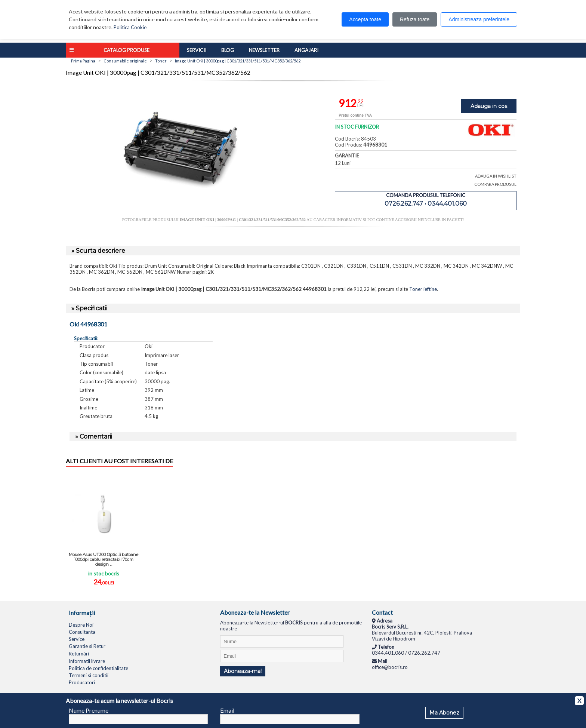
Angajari (306, 50)
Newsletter (264, 50)
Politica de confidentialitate (98, 668)
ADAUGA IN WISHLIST (496, 176)
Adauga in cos (489, 106)
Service (77, 639)
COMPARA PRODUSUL (495, 184)
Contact (382, 612)
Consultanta (82, 632)
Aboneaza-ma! (243, 671)
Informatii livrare (87, 661)
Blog (228, 50)
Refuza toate (415, 19)
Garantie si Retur (87, 646)
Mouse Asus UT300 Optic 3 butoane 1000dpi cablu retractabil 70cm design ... (104, 559)
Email (227, 710)
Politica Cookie (130, 27)
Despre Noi (81, 625)
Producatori (82, 682)
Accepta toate (365, 19)
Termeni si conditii (89, 675)
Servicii (197, 50)
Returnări (79, 654)
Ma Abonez (444, 713)
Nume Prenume (89, 710)
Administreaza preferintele (479, 19)
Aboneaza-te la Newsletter (255, 612)
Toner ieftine (423, 289)
